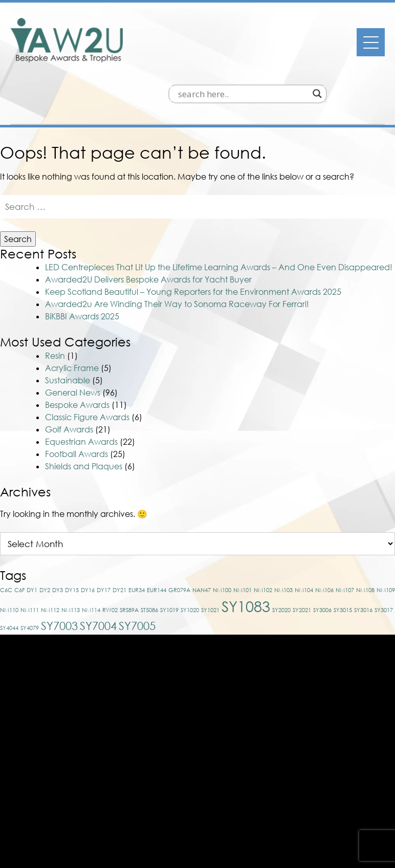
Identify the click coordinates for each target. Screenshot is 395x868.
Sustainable (68, 332)
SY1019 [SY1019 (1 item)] (169, 561)
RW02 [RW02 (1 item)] (110, 561)
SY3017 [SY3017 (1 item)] (384, 561)
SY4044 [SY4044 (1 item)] (9, 579)
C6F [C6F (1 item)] (19, 541)
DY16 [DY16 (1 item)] (88, 541)
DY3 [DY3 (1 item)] (58, 541)
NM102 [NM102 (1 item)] (263, 541)
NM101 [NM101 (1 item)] (243, 541)
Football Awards (76, 405)
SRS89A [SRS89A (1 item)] (129, 561)
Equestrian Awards (81, 393)
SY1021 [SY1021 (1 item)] (210, 561)
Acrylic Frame (72, 319)
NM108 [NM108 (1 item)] (365, 541)
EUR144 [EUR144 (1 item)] (157, 541)
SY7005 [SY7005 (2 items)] (137, 577)
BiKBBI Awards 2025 (82, 268)
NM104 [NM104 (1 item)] (304, 541)
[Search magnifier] (337, 46)
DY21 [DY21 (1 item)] (119, 541)
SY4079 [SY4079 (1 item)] (30, 579)
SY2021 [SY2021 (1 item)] (302, 561)
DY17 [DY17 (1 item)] (104, 541)
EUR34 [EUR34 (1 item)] (137, 541)
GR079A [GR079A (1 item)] (179, 541)
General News (73, 344)
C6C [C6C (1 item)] (6, 541)
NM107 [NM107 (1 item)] (345, 541)
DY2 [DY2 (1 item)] (45, 541)
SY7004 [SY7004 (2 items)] (98, 577)
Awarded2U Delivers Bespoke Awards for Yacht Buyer (148, 231)
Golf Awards (69, 381)
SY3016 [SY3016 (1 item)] (363, 561)
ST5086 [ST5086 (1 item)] (149, 561)
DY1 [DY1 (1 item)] (32, 541)
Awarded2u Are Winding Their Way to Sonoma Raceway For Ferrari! (177, 256)
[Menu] (371, 42)
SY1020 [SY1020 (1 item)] (190, 561)
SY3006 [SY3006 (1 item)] (322, 561)
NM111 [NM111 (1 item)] (30, 561)
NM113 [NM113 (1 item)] (71, 561)
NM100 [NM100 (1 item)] (222, 541)
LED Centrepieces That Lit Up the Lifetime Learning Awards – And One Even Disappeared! (219, 219)
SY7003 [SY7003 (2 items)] (59, 577)
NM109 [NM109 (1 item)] (386, 541)
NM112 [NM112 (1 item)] (50, 561)
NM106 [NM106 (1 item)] (324, 541)
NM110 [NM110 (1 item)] (9, 561)
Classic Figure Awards (87, 368)
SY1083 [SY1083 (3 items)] (246, 557)
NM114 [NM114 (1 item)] (91, 561)
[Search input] (263, 46)
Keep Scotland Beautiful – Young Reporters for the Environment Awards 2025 (193, 244)
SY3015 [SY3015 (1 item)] (343, 561)
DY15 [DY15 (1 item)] (72, 541)
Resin (55, 307)
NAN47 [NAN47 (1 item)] (202, 541)
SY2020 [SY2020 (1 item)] (281, 561)
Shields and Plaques (84, 418)
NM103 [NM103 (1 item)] (283, 541)
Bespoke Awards (77, 356)
